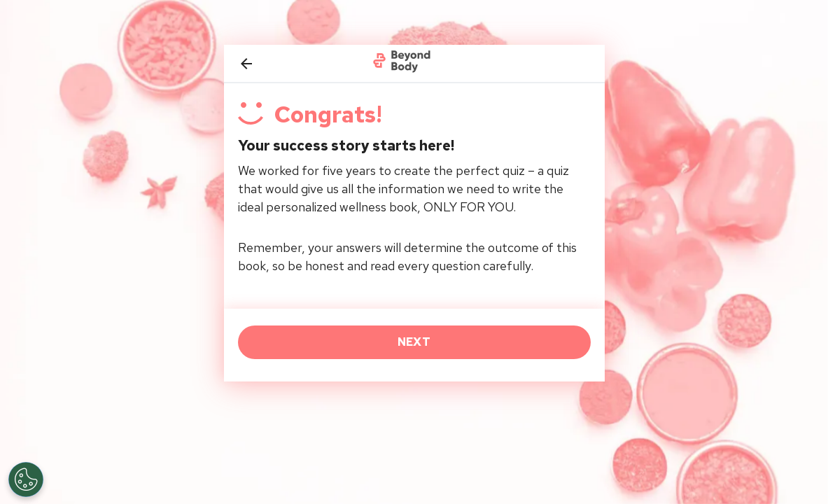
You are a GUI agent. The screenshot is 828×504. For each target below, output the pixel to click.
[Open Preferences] (26, 479)
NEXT (414, 342)
